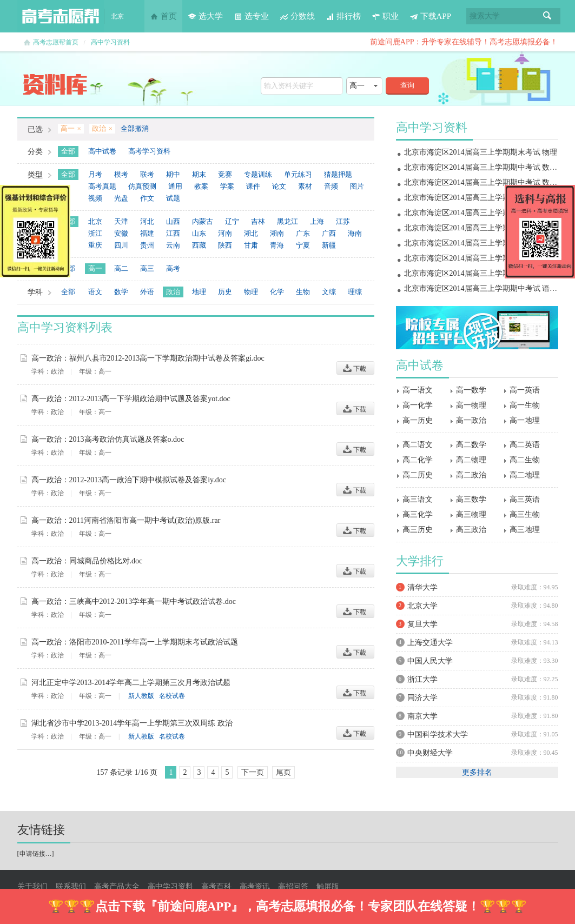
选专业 (251, 16)
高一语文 (418, 390)
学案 (227, 186)
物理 (251, 292)
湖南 (277, 233)
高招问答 (293, 886)
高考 (173, 268)
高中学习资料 (110, 42)
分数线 (297, 16)
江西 (173, 233)
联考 (147, 174)
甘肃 (251, 245)
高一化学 (418, 405)
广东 (303, 233)
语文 (95, 292)
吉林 (258, 221)
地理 (199, 292)
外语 (147, 292)
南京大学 (422, 716)
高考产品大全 (117, 886)
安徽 (121, 233)
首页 (163, 16)
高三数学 (471, 499)
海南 (355, 233)
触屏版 (328, 886)
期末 (199, 174)
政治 (173, 292)
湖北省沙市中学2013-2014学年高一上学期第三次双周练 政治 (132, 723)
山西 (173, 221)
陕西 (225, 245)
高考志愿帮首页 (56, 42)
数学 (121, 292)
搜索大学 (485, 16)
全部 (68, 151)
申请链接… (36, 854)
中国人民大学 (430, 661)
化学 (277, 292)
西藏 (199, 245)
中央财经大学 (430, 753)
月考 (95, 174)
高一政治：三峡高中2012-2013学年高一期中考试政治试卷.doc (134, 601)
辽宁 (232, 221)
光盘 (121, 198)
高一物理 (471, 405)
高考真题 (102, 186)
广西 (329, 233)
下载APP (431, 16)
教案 (201, 186)
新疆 (329, 245)
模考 (121, 174)
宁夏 (303, 245)
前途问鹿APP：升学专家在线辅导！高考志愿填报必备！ (464, 42)
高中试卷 (102, 151)
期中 (173, 174)
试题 (173, 198)
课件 (253, 186)
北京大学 (422, 606)
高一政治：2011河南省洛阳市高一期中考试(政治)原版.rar (126, 520)
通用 (175, 186)
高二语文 (418, 445)
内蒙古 (203, 221)
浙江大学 (422, 679)
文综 (329, 292)
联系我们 (71, 886)
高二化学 (418, 460)
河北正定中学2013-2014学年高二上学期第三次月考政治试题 (131, 683)
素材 (305, 186)
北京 (95, 221)
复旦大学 (422, 624)
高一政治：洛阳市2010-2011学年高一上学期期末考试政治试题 (135, 642)
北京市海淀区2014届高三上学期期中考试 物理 (481, 258)
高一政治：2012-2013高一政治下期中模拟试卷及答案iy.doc (129, 480)
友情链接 (41, 830)
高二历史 (418, 475)
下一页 (253, 772)
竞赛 (225, 174)
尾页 (283, 772)
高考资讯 (255, 886)
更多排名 (477, 772)
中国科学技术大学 (438, 734)
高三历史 (418, 530)
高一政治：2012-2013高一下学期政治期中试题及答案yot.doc (131, 399)
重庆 (95, 245)
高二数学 (471, 445)
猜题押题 (338, 174)
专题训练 (258, 174)
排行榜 (343, 16)
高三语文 (418, 499)
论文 (279, 186)
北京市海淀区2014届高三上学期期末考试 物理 (481, 152)
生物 (303, 292)
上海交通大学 (430, 643)
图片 (357, 186)
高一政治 (471, 420)
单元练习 (298, 174)
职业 (385, 16)
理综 (355, 292)
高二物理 (471, 460)
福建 (147, 233)
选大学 (205, 16)
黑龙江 (287, 221)
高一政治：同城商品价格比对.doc (87, 561)
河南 (225, 233)
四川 (121, 245)
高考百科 (216, 886)
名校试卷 (172, 696)
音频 (331, 186)
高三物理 (471, 514)
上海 (317, 221)
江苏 (343, 221)
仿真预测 (142, 186)
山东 (199, 233)
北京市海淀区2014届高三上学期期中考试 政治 (481, 243)
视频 (95, 198)
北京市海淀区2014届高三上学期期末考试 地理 (481, 198)
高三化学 (418, 514)
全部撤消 (135, 128)
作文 (147, 198)
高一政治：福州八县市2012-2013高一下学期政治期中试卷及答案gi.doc (148, 358)
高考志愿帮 (61, 16)
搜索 (547, 16)
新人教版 (141, 696)
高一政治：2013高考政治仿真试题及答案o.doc (108, 439)
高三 (147, 268)
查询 (407, 85)
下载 (355, 368)
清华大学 (422, 587)
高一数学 (471, 390)
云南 (173, 245)
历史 (225, 292)
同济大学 (422, 698)
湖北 (251, 233)
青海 (277, 245)
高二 (121, 268)
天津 (121, 221)
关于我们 (32, 886)
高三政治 (471, 530)
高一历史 (418, 420)
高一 (95, 268)
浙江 (95, 233)
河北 (147, 221)
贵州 (147, 245)
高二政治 (471, 475)
